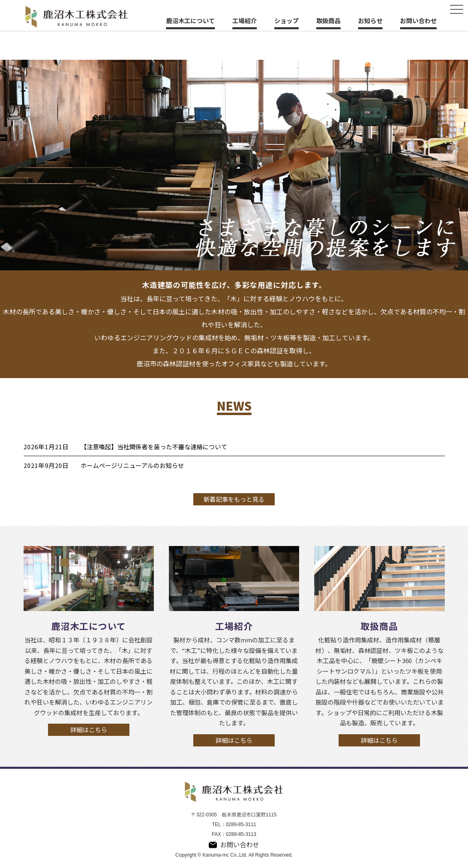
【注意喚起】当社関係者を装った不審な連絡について (154, 447)
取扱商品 (328, 21)
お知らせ (370, 21)
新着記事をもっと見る (234, 499)
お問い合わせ (418, 21)
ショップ (286, 21)
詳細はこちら (89, 730)
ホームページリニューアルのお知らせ (132, 465)
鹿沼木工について (190, 21)
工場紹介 (245, 21)
